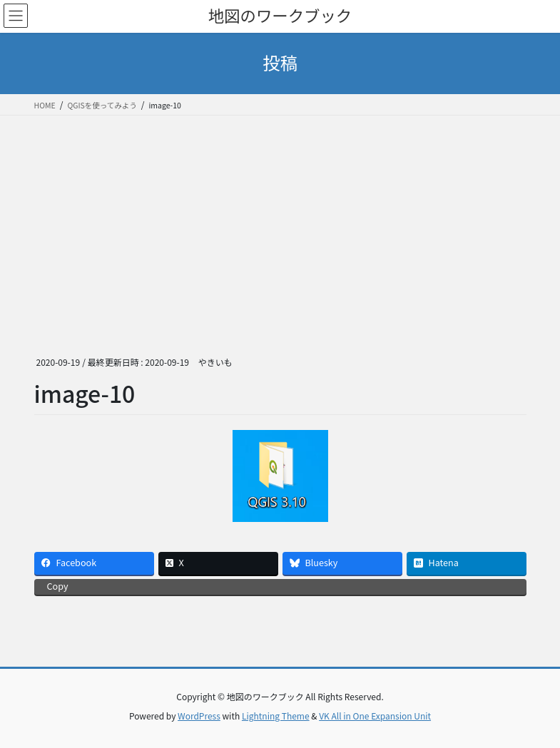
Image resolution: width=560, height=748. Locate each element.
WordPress (199, 716)
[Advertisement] (280, 222)
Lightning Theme (276, 716)
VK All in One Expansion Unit (375, 716)
